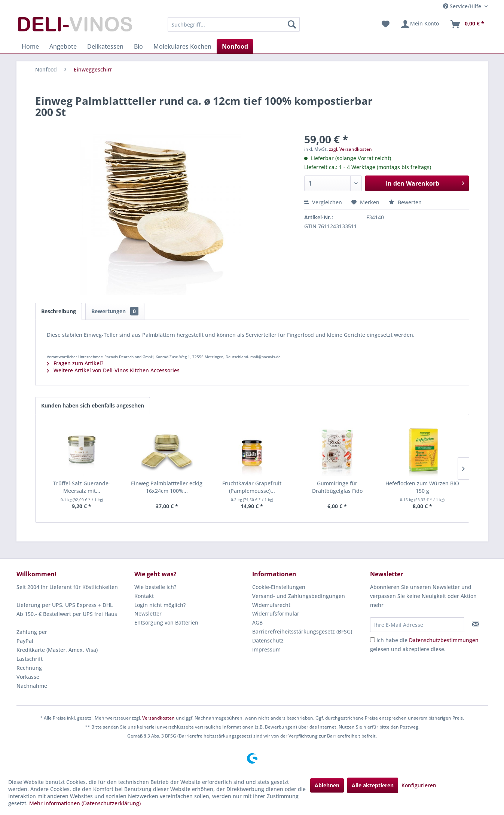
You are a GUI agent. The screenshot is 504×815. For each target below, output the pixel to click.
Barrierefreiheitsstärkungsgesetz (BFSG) (302, 631)
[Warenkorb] (467, 24)
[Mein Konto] (420, 24)
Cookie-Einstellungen (279, 587)
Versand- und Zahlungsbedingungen (299, 596)
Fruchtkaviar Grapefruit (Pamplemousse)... (252, 487)
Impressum (266, 649)
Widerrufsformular (276, 613)
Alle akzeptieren (373, 785)
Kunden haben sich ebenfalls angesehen (93, 405)
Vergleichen (323, 202)
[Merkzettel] (386, 24)
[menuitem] (234, 24)
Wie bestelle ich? (155, 587)
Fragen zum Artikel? (75, 363)
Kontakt (144, 596)
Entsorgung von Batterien (166, 622)
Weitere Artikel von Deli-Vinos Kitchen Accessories (113, 370)
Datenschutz (268, 640)
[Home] (30, 46)
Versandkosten (158, 718)
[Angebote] (63, 46)
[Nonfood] (235, 46)
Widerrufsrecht (271, 605)
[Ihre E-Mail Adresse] (417, 625)
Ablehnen (327, 785)
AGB (257, 622)
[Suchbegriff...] (234, 24)
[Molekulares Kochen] (182, 46)
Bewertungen (115, 311)
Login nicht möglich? (160, 605)
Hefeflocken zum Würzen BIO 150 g (422, 487)
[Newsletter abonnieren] (476, 624)
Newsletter (148, 613)
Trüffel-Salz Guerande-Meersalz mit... (82, 487)
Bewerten (405, 202)
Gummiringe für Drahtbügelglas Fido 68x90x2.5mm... (337, 487)
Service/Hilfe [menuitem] (463, 6)
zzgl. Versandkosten (350, 149)
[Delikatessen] (105, 46)
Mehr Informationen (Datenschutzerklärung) (85, 803)
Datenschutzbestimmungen (444, 640)
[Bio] (138, 46)
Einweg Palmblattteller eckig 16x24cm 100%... (167, 487)
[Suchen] (292, 24)
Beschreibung (59, 311)
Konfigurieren (419, 785)
